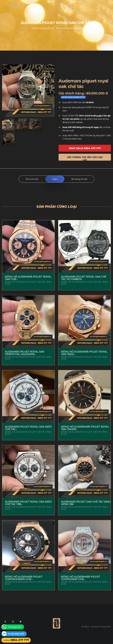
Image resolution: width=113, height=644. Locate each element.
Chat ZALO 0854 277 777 (85, 148)
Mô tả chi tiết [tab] (32, 179)
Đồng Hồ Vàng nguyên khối (43, 28)
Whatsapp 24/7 (15, 627)
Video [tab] (55, 179)
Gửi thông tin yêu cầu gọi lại (85, 158)
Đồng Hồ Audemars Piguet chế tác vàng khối (74, 28)
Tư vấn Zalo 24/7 (16, 634)
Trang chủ (24, 28)
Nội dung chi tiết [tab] (79, 179)
